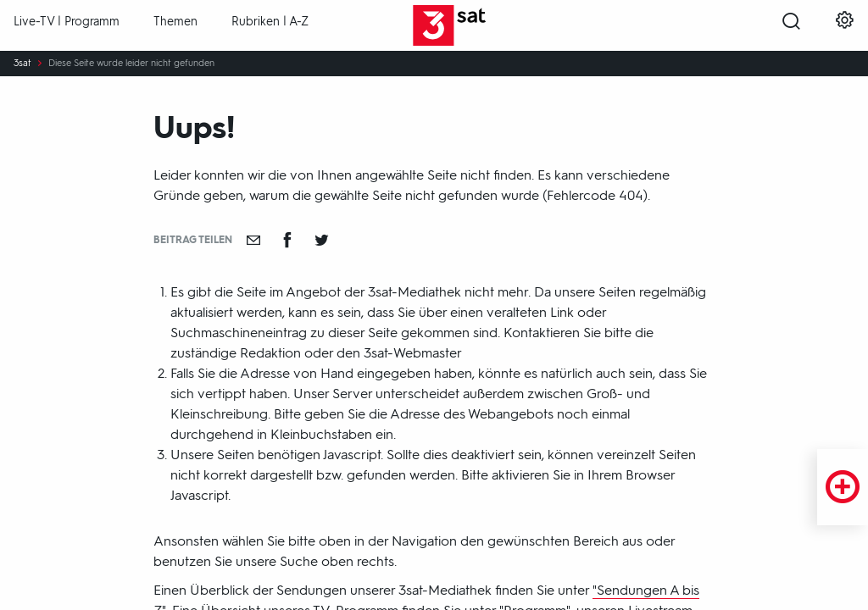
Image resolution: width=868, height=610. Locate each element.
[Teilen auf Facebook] (287, 240)
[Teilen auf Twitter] (321, 240)
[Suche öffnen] (791, 26)
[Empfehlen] (253, 240)
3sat (22, 64)
